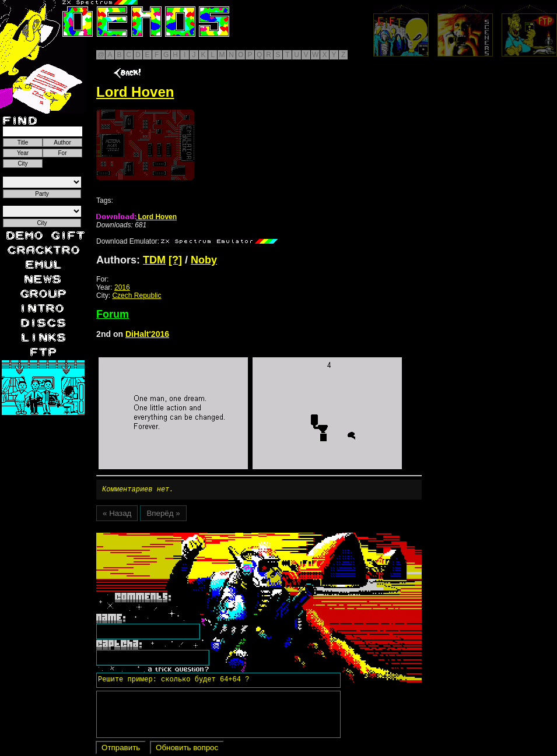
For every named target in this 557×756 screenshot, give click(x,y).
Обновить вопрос (187, 749)
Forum (113, 314)
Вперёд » (163, 515)
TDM (154, 260)
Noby (204, 260)
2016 (122, 287)
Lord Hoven (136, 217)
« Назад (117, 515)
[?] (175, 260)
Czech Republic (136, 296)
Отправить (121, 749)
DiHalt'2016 (147, 334)
